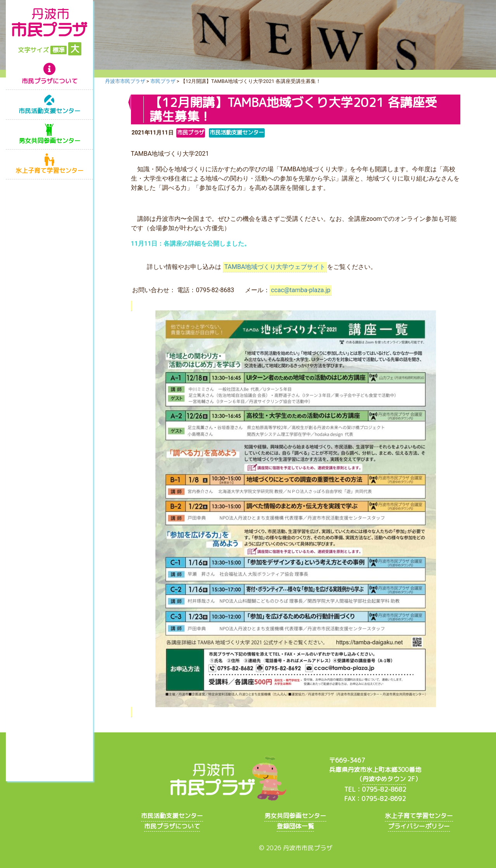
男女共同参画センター (50, 141)
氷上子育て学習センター (50, 170)
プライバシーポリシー (419, 826)
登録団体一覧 (295, 826)
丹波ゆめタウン (384, 779)
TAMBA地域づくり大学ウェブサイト (275, 267)
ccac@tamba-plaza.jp (301, 290)
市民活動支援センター (50, 111)
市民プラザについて (50, 81)
